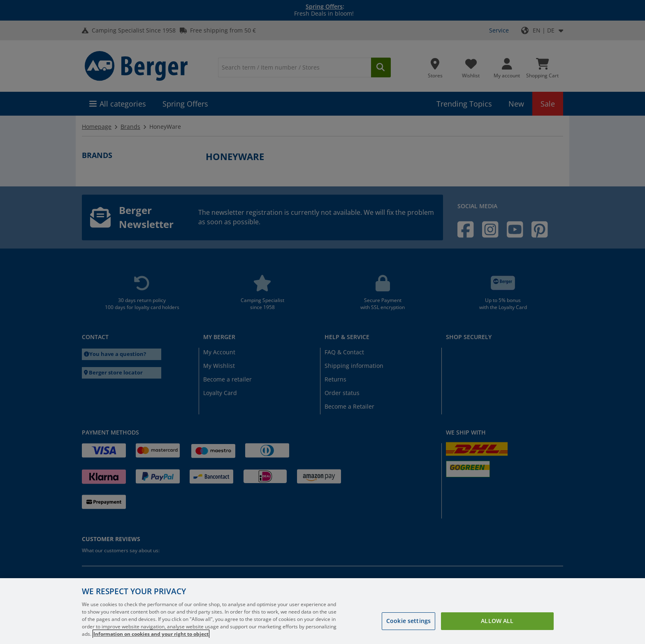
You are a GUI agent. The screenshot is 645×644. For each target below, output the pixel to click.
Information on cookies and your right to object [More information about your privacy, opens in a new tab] (151, 634)
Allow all (497, 621)
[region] (322, 611)
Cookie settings (408, 621)
